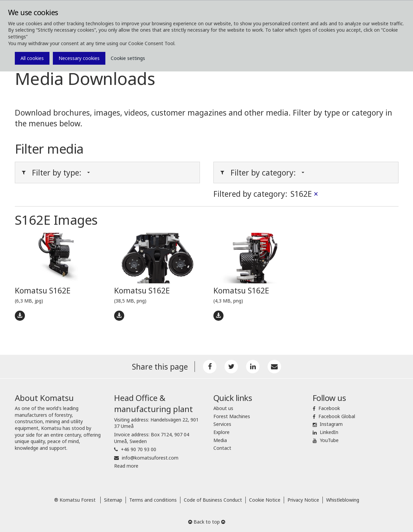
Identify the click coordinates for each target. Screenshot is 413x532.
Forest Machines (232, 416)
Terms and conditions (153, 500)
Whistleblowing (343, 500)
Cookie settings (128, 58)
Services (222, 424)
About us (223, 408)
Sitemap (113, 500)
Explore (221, 432)
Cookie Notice (265, 500)
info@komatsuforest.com (150, 458)
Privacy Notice (303, 500)
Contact (222, 448)
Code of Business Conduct (213, 500)
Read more (126, 466)
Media (220, 440)
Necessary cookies (79, 58)
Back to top (207, 522)
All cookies (32, 58)
